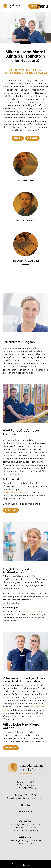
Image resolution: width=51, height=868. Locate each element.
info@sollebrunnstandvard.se (18, 493)
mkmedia (26, 865)
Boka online (11, 510)
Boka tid (34, 6)
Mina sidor (32, 138)
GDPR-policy (25, 812)
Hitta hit (26, 805)
